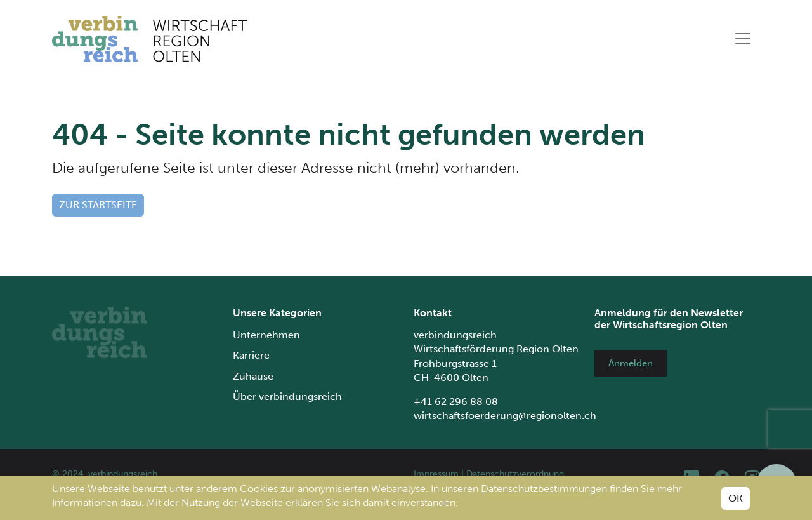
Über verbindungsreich (287, 397)
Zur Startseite (98, 205)
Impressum (436, 474)
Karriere (251, 355)
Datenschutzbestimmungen (544, 489)
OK (736, 498)
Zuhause (253, 376)
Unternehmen (266, 335)
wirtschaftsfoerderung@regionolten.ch (505, 416)
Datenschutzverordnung (515, 474)
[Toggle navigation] (743, 39)
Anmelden (631, 363)
